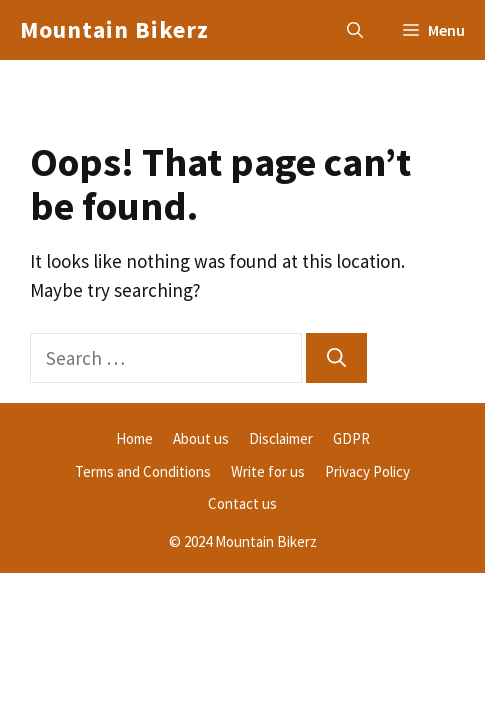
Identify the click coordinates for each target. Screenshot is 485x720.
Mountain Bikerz (114, 29)
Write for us (268, 471)
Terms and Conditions (143, 471)
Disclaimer (281, 438)
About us (201, 438)
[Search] (336, 358)
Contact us (242, 503)
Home (134, 438)
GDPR (351, 438)
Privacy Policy (367, 471)
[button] (355, 30)
